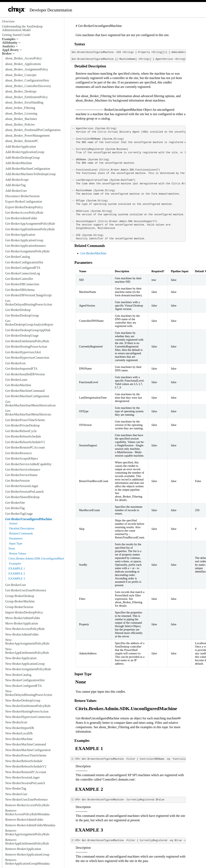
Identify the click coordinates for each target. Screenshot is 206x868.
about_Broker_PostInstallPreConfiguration (33, 130)
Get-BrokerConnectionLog (23, 273)
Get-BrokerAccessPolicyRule (24, 213)
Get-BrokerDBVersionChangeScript (28, 295)
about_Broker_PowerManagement (27, 136)
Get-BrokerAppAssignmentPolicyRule (30, 224)
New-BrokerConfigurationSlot (25, 680)
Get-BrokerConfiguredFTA (23, 268)
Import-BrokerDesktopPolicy (24, 612)
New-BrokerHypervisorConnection (28, 717)
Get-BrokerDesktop (18, 310)
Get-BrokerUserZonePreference (26, 590)
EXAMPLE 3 (17, 579)
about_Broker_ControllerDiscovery (28, 86)
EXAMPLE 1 (17, 569)
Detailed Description (21, 528)
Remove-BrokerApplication (23, 849)
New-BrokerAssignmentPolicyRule (28, 669)
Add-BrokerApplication (21, 147)
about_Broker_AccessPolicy (24, 58)
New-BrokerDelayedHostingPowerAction (29, 693)
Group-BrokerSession (19, 607)
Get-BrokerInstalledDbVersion (25, 374)
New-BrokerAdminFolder (22, 634)
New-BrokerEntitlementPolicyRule (28, 706)
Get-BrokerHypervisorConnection (27, 358)
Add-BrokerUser (16, 191)
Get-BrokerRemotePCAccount (25, 447)
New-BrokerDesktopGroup (23, 700)
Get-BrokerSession (18, 481)
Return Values (17, 553)
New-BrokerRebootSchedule (24, 761)
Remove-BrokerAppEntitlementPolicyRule (27, 842)
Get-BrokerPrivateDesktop (23, 425)
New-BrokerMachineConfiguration (28, 750)
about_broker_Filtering (20, 108)
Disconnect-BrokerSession (22, 196)
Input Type (15, 543)
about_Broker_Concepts (21, 75)
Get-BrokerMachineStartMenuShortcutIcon (30, 404)
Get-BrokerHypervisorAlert (23, 352)
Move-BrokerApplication (22, 623)
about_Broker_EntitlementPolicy (27, 97)
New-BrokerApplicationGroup (25, 664)
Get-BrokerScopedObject (22, 458)
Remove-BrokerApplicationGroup (27, 854)
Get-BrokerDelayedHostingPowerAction (29, 303)
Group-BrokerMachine (20, 601)
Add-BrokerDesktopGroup (23, 158)
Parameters (15, 538)
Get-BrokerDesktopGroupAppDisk (28, 330)
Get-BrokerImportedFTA (21, 369)
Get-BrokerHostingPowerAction (26, 347)
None (12, 548)
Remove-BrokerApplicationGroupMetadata (27, 862)
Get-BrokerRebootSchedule (23, 436)
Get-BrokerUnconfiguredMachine (29, 519)
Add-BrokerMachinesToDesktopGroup (30, 174)
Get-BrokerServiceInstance (23, 470)
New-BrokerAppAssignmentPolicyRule (27, 642)
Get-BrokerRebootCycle (21, 431)
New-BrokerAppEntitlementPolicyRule (27, 651)
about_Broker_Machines (21, 119)
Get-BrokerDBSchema (20, 290)
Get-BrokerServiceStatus (21, 475)
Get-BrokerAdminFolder (21, 218)
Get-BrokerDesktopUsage (22, 336)
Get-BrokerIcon (15, 363)
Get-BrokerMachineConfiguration (27, 396)
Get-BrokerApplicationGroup (24, 240)
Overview (8, 21)
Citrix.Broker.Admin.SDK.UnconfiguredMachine (38, 558)
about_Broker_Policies (20, 124)
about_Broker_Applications (23, 64)
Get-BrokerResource (19, 453)
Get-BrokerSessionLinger (22, 486)
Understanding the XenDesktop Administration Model (22, 28)
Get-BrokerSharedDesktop (22, 497)
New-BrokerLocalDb (19, 733)
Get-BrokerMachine (18, 385)
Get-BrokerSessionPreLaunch (24, 492)
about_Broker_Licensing (21, 113)
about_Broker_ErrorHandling (24, 102)
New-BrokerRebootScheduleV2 (26, 766)
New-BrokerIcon (16, 722)
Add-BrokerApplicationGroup (25, 152)
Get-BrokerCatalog (18, 257)
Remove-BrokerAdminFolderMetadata (30, 825)
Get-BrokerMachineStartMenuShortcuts (28, 413)
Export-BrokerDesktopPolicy (24, 207)
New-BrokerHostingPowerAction (27, 711)
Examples (15, 563)
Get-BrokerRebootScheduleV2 (25, 442)
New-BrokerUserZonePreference (26, 799)
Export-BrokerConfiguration (24, 202)
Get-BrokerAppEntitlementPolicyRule (30, 229)
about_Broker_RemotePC (22, 141)
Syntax (13, 523)
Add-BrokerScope (17, 180)
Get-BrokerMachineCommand (25, 391)
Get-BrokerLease (16, 380)
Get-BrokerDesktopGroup (22, 315)
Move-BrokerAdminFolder (23, 618)
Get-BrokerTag (15, 508)
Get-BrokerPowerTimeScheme (25, 420)
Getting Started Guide (16, 35)
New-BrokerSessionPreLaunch (25, 783)
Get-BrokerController (19, 279)
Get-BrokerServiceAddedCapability (28, 464)
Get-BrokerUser (16, 585)
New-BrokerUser (16, 794)
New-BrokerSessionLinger (23, 777)
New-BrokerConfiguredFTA (24, 686)
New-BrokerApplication (21, 658)
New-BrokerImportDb (20, 728)
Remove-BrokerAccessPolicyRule (27, 805)
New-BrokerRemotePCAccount (26, 772)
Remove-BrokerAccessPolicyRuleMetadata (27, 812)
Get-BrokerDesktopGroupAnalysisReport (29, 323)
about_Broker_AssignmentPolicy (27, 69)
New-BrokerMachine (19, 739)
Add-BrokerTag (15, 185)
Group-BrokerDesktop (20, 596)
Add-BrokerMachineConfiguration (28, 169)
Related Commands (21, 533)
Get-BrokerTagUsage (19, 514)
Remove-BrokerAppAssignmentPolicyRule (27, 832)
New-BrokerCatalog (18, 675)
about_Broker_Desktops (21, 91)
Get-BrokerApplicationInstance (26, 246)
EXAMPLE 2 (17, 574)
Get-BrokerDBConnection (22, 284)
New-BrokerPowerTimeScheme (26, 755)
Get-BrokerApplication (20, 235)
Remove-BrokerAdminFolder (24, 820)
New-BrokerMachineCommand (26, 744)
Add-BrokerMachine (19, 163)
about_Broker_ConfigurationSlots (27, 80)
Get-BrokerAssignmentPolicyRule (27, 251)
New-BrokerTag (16, 788)
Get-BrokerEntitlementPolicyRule (27, 341)
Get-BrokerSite (15, 503)
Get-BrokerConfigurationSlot (24, 262)
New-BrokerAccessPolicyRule (25, 629)
